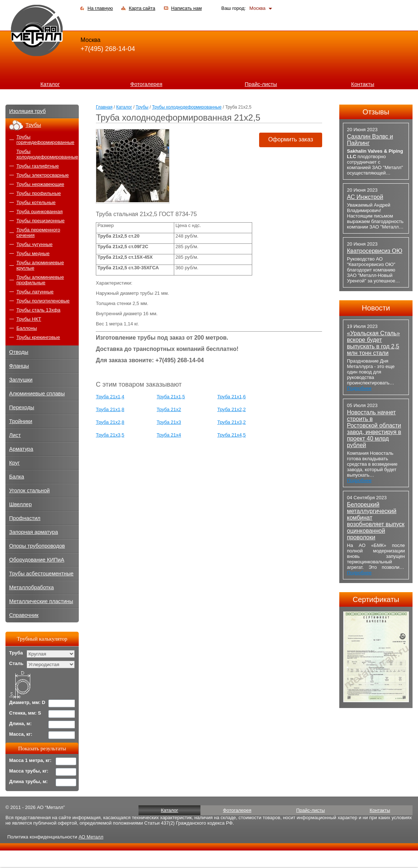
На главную (100, 8)
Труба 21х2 (169, 409)
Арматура (21, 449)
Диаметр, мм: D (27, 702)
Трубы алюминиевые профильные (40, 280)
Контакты (363, 84)
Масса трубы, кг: (29, 771)
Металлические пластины (41, 601)
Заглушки (21, 380)
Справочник (24, 615)
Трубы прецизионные (40, 221)
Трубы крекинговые (38, 337)
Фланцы (19, 366)
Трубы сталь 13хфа (38, 310)
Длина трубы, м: (28, 781)
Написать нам (187, 8)
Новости (376, 308)
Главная (104, 107)
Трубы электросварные (43, 175)
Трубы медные (33, 253)
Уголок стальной (30, 490)
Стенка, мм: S (25, 713)
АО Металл (91, 837)
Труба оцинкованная (40, 212)
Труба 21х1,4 (110, 397)
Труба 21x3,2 (231, 422)
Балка (17, 477)
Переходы (22, 407)
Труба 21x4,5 (231, 435)
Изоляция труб (28, 111)
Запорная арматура (34, 532)
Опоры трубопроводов (37, 546)
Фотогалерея (147, 84)
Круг (14, 463)
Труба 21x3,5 (110, 435)
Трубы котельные (36, 202)
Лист (15, 435)
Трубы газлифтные (38, 166)
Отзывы (376, 112)
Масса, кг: (21, 734)
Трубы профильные (39, 193)
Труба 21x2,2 (231, 409)
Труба (16, 653)
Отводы (19, 352)
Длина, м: (20, 724)
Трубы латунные (35, 292)
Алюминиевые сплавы (37, 394)
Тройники (21, 421)
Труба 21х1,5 (171, 397)
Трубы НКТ (29, 319)
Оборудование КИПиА (37, 560)
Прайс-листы (261, 84)
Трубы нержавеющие (40, 184)
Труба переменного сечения (38, 232)
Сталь (16, 663)
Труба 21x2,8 (110, 422)
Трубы (142, 107)
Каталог (50, 84)
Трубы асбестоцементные (41, 574)
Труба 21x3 (169, 422)
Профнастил (25, 518)
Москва (257, 8)
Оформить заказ (291, 139)
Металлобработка (32, 587)
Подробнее (359, 388)
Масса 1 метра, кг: (30, 760)
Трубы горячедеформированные (45, 140)
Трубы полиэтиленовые (43, 301)
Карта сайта (142, 8)
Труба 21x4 (169, 435)
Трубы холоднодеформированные (187, 107)
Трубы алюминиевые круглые (40, 265)
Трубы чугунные (34, 244)
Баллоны (27, 328)
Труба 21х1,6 (231, 397)
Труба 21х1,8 (110, 409)
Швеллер (20, 504)
